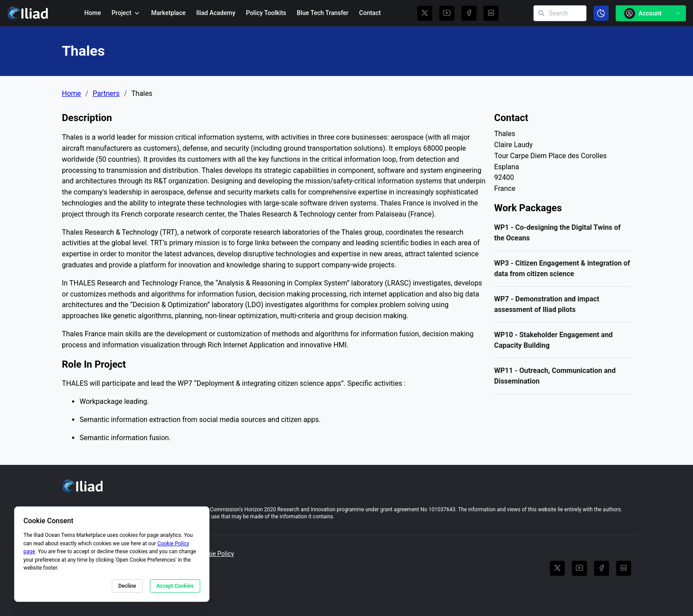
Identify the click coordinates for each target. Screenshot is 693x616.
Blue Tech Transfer (323, 13)
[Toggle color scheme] (601, 13)
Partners (106, 94)
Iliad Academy (216, 13)
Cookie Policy (215, 554)
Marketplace (168, 13)
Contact (370, 13)
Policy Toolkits (266, 13)
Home (93, 13)
